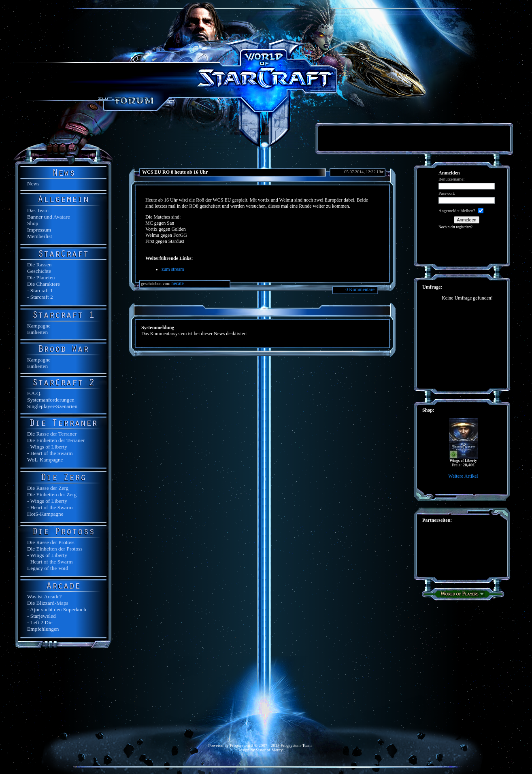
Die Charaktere (44, 284)
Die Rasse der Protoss (51, 542)
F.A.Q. (34, 393)
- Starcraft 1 (40, 290)
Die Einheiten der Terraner (56, 440)
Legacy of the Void (48, 568)
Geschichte (39, 271)
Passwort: (447, 193)
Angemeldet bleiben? (457, 211)
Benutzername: (452, 179)
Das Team (38, 210)
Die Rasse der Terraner (52, 434)
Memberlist (39, 236)
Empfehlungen (43, 629)
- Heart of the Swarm (50, 453)
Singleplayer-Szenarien (52, 406)
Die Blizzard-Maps (48, 603)
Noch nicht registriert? (455, 227)
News (33, 184)
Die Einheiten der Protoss (55, 549)
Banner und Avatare (49, 217)
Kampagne (39, 326)
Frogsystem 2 (242, 745)
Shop (33, 223)
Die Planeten (41, 277)
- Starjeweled (41, 616)
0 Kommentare (360, 289)
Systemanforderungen (51, 400)
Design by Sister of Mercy (260, 750)
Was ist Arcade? (45, 596)
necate (178, 283)
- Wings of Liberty (47, 447)
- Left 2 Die (40, 622)
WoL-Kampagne (45, 460)
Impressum (39, 230)
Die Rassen (39, 265)
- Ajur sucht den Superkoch (57, 609)
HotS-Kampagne (45, 514)
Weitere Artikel (463, 476)
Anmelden (467, 220)
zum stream (173, 269)
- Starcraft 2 (40, 297)
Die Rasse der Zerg (48, 488)
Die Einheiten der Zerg (52, 494)
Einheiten (37, 332)
